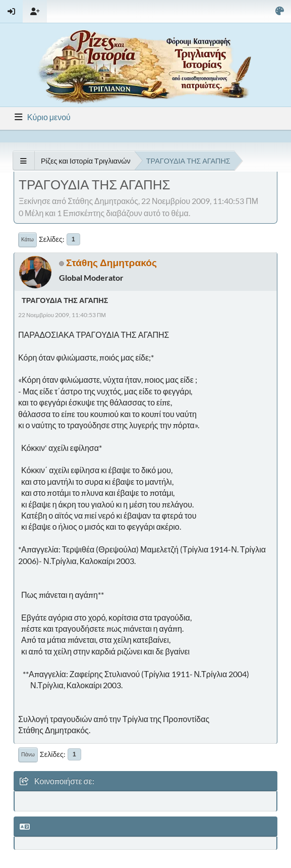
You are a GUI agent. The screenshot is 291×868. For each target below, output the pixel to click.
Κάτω (27, 239)
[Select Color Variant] (280, 11)
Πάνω (28, 754)
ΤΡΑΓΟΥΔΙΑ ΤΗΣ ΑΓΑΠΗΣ (65, 300)
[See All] (23, 161)
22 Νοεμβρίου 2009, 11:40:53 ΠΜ (62, 315)
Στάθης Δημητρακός (111, 262)
